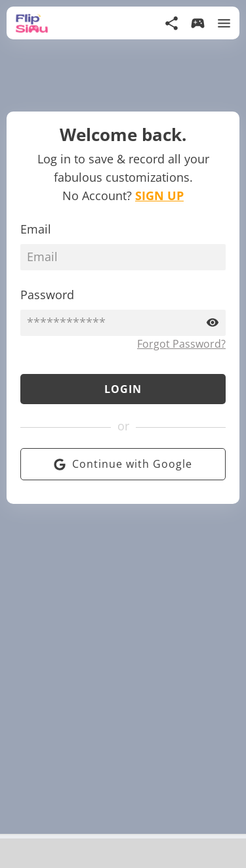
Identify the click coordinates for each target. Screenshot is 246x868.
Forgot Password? (181, 344)
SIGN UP (159, 196)
